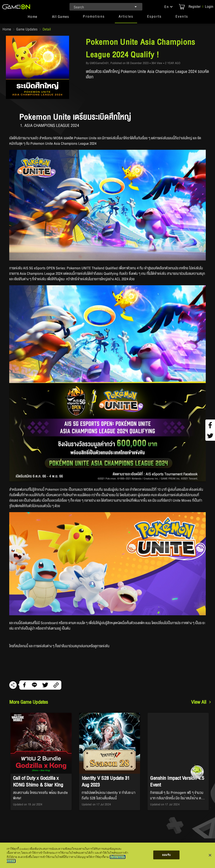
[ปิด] (210, 855)
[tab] (33, 18)
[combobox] (106, 7)
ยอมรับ (166, 855)
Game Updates (27, 29)
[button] (169, 7)
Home (7, 29)
